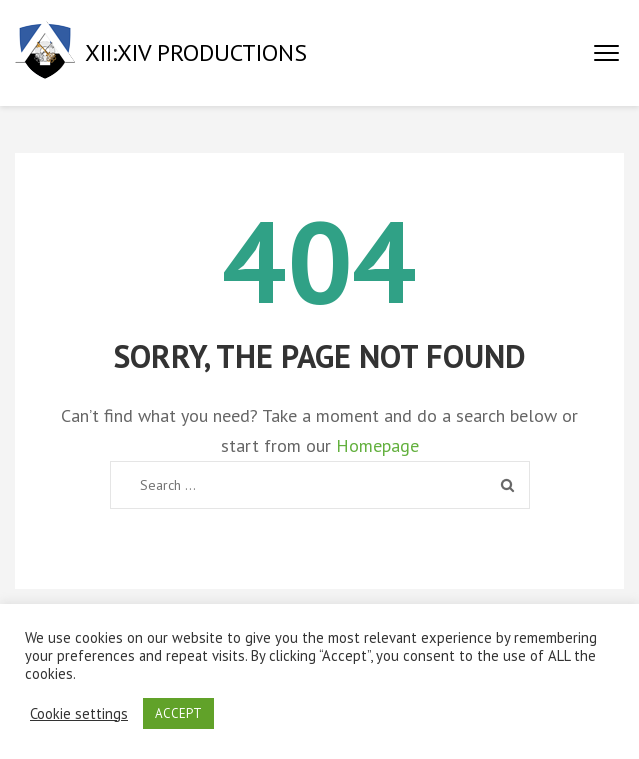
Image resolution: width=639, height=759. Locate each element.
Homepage (377, 445)
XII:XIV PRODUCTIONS (196, 52)
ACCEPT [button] (178, 713)
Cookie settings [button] (79, 714)
